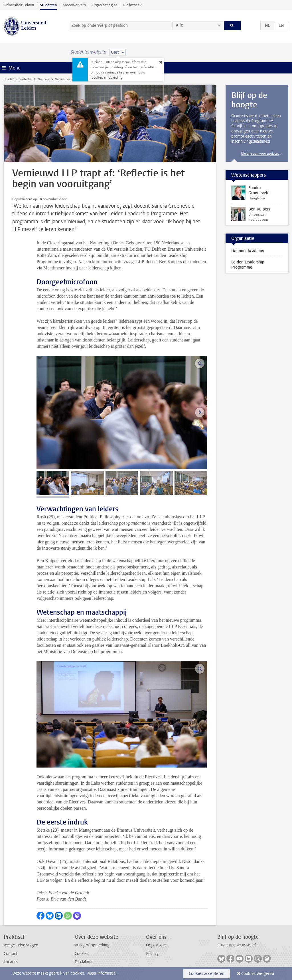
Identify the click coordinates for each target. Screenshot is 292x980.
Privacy (152, 954)
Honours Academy (248, 251)
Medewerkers (74, 5)
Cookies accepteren (207, 974)
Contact (11, 954)
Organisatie (156, 945)
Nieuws (43, 79)
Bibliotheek (132, 5)
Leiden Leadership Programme (248, 265)
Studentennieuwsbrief (237, 945)
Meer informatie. (102, 973)
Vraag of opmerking (92, 945)
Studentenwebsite (17, 79)
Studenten (48, 5)
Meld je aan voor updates (260, 154)
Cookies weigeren (258, 974)
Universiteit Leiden (19, 5)
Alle (180, 25)
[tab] (53, 483)
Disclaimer (84, 962)
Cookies (81, 954)
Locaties (11, 962)
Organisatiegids (105, 5)
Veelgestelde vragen (21, 945)
